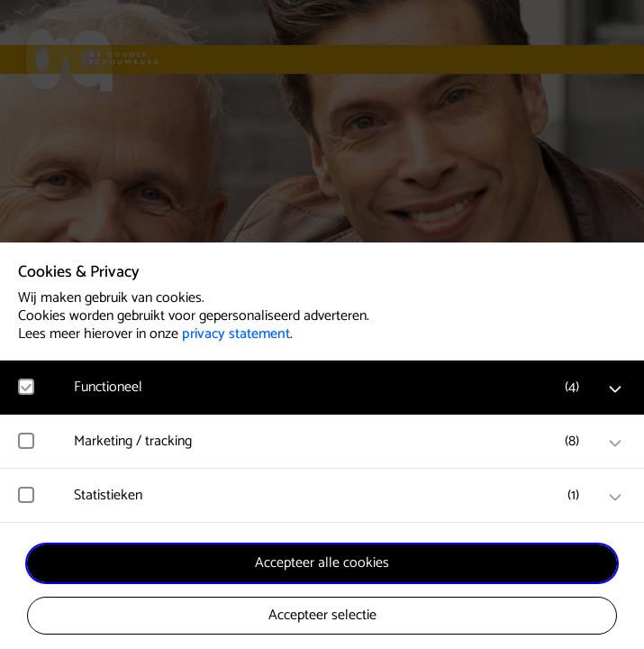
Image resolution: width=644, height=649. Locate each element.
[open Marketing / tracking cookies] (615, 443)
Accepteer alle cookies (322, 563)
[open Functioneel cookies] (615, 389)
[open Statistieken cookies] (615, 498)
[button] (331, 387)
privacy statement (236, 334)
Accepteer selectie (322, 615)
